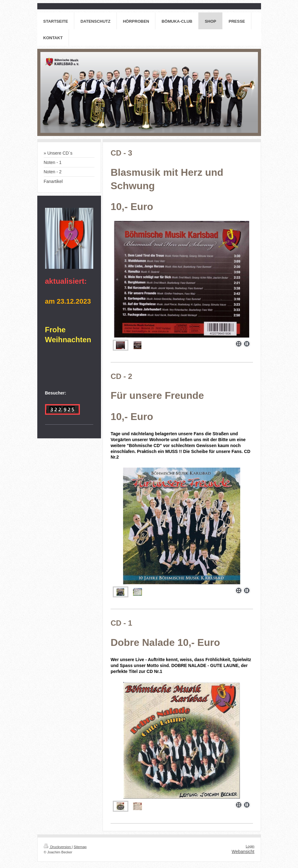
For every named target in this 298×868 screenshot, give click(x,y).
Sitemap (80, 847)
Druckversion (58, 847)
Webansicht (243, 852)
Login (250, 846)
